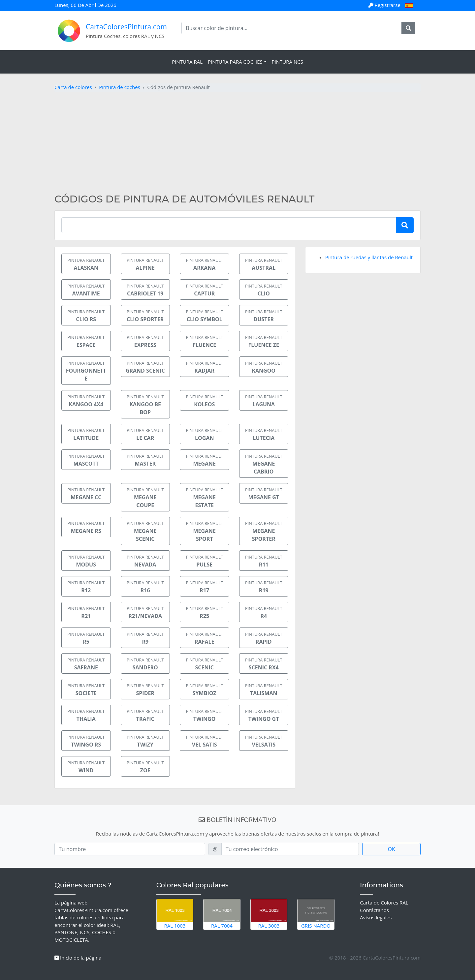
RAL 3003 (269, 914)
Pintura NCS (287, 62)
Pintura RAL (187, 62)
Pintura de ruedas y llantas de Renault (369, 257)
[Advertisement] (237, 144)
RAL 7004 (222, 914)
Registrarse (385, 5)
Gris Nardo (316, 914)
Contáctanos (374, 910)
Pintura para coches (235, 62)
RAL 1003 (175, 914)
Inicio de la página (78, 958)
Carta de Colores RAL (384, 903)
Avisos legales (376, 917)
